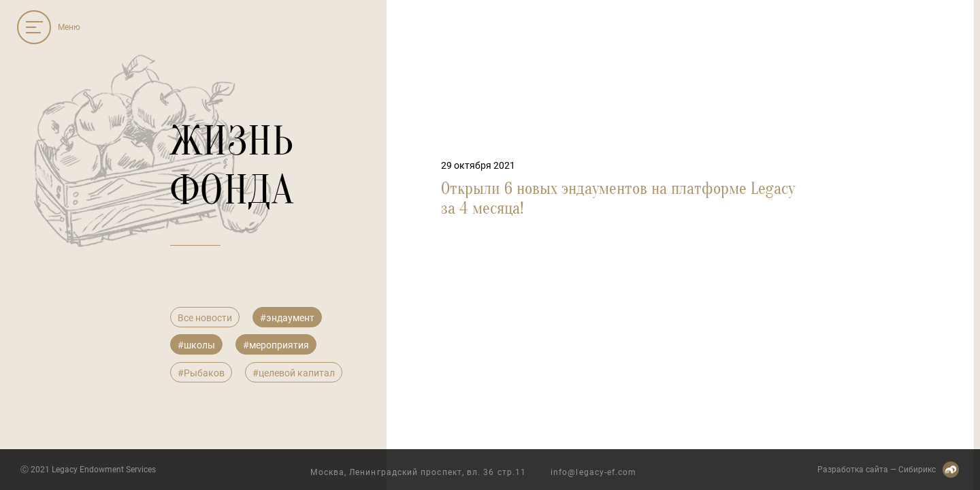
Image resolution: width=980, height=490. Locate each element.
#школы (196, 345)
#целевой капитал (294, 373)
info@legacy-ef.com (593, 472)
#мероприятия (276, 345)
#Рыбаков (201, 373)
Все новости (205, 318)
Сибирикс (917, 470)
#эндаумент (287, 318)
